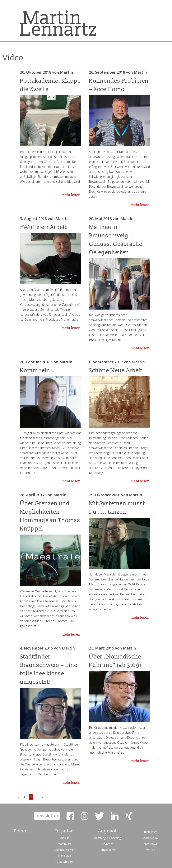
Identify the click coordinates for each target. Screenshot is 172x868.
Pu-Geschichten (65, 862)
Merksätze (64, 856)
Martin (67, 72)
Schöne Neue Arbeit (116, 370)
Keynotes (107, 844)
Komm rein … (38, 370)
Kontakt (150, 850)
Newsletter (150, 844)
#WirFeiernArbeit (43, 227)
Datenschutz (151, 838)
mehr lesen (71, 195)
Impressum (150, 832)
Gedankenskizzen (64, 850)
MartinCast (65, 844)
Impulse (65, 838)
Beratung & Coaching (107, 838)
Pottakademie (107, 850)
